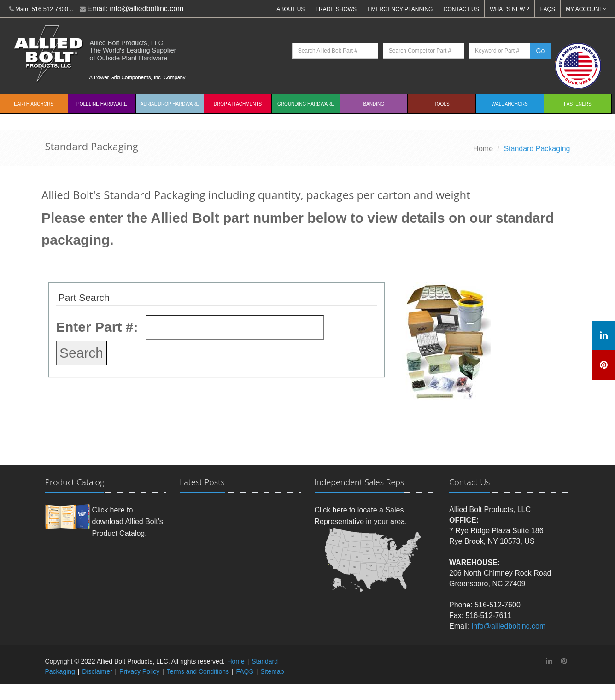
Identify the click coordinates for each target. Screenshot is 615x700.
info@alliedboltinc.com (146, 9)
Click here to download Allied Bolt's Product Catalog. (128, 522)
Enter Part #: (97, 327)
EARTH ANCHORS (34, 104)
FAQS (548, 9)
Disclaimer (97, 671)
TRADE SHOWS (336, 9)
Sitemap (272, 671)
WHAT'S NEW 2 (510, 9)
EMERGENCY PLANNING (400, 9)
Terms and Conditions (198, 671)
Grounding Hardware (306, 104)
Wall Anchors (510, 104)
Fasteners (577, 104)
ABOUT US (290, 9)
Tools (442, 104)
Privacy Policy (139, 671)
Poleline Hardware (102, 104)
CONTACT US (461, 9)
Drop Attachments (238, 104)
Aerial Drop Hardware (170, 104)
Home (483, 149)
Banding (374, 104)
